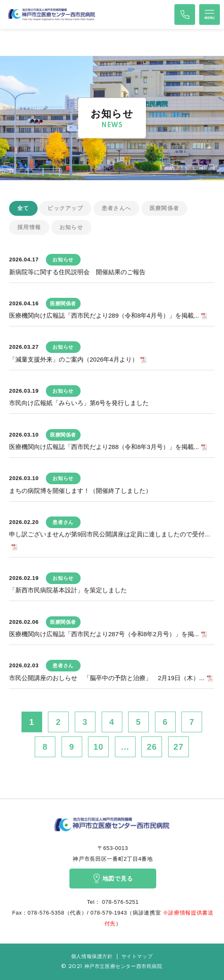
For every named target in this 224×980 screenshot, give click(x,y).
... (125, 747)
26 (152, 747)
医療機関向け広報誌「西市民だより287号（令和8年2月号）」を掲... (104, 634)
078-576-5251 (120, 902)
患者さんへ (117, 208)
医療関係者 (164, 208)
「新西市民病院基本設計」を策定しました (68, 590)
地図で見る (113, 879)
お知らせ (71, 227)
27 (179, 747)
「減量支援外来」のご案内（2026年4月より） (74, 359)
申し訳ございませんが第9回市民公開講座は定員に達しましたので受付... (110, 534)
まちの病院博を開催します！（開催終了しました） (80, 491)
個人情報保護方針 (92, 957)
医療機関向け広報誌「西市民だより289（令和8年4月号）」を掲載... (104, 315)
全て (23, 208)
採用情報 (29, 227)
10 (98, 747)
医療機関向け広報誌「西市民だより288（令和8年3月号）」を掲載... (104, 447)
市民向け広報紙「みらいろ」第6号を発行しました (79, 403)
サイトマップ (137, 957)
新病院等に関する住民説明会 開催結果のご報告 (77, 272)
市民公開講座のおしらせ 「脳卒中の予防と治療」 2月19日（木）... (107, 678)
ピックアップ (65, 208)
